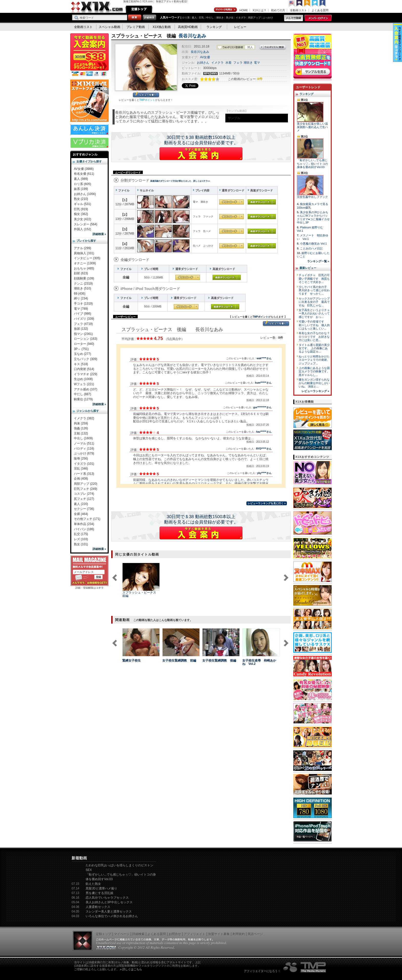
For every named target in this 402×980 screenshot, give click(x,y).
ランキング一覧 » (318, 261)
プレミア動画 (136, 27)
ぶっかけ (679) (84, 453)
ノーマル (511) (84, 443)
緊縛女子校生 (132, 661)
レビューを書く (146, 95)
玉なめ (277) (82, 354)
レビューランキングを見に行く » (267, 503)
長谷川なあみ (192, 36)
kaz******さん (264, 432)
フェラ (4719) (83, 324)
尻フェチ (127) (84, 499)
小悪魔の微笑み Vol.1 (313, 244)
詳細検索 (138, 934)
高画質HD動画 (188, 27)
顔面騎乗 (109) (84, 278)
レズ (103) (81, 539)
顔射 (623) (81, 273)
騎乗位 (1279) (83, 399)
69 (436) (80, 294)
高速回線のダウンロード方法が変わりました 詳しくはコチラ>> (180, 181)
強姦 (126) (81, 428)
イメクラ (217, 63)
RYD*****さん (264, 449)
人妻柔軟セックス (98, 907)
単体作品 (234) (84, 524)
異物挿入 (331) (84, 253)
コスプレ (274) (84, 494)
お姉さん (203, 63)
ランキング (214, 27)
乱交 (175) (81, 534)
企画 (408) (81, 479)
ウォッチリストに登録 (273, 47)
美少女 (230, 18)
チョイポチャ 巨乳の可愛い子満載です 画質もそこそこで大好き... (314, 279)
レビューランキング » (315, 391)
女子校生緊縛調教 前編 (179, 661)
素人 (194, 18)
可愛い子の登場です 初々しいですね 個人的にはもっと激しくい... (314, 325)
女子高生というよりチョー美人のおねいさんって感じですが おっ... (314, 313)
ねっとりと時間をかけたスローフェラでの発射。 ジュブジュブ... (314, 360)
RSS (307, 3)
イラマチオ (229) (86, 374)
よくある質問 (320, 10)
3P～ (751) (81, 349)
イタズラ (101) (84, 464)
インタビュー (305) (87, 258)
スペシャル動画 (109, 27)
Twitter (315, 3)
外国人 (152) (82, 229)
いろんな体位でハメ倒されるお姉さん (112, 916)
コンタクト (300, 3)
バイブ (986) (82, 314)
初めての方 (278, 10)
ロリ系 (186, 18)
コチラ (100, 588)
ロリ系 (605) (82, 184)
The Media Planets (305, 967)
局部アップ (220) (86, 484)
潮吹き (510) (82, 288)
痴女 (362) (81, 214)
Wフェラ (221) (84, 384)
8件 (260, 79)
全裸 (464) (81, 514)
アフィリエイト (195, 934)
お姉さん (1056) (85, 194)
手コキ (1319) (83, 304)
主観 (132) (81, 433)
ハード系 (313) (84, 474)
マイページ (226, 10)
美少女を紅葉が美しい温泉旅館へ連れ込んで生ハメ (312, 127)
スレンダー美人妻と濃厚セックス (109, 911)
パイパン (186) (84, 529)
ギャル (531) (82, 204)
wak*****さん (264, 358)
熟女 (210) (81, 199)
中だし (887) (82, 394)
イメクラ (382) (84, 418)
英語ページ (255, 934)
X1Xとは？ (259, 10)
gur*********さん (262, 407)
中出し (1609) (83, 438)
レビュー (240, 27)
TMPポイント (147, 100)
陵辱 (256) (81, 459)
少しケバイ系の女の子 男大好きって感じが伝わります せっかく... (314, 290)
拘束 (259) (81, 423)
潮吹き (220, 18)
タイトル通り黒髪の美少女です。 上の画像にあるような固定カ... (314, 348)
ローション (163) (86, 339)
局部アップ (254, 18)
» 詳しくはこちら (131, 969)
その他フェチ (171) (87, 519)
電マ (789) (81, 309)
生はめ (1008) (83, 379)
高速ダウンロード (262, 202)
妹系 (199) (81, 189)
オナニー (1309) (85, 263)
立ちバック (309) (86, 359)
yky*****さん (264, 473)
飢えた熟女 (93, 884)
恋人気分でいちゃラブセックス (107, 898)
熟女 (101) (81, 544)
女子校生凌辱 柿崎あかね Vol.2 (259, 662)
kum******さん (263, 383)
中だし (210, 18)
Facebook (323, 3)
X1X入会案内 (89, 55)
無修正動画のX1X (97, 7)
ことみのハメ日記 (311, 248)
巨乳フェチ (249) (86, 489)
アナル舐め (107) (86, 389)
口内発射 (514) (84, 369)
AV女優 (205, 57)
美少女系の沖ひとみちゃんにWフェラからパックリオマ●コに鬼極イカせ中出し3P (313, 217)
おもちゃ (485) (84, 268)
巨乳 (202, 18)
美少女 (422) (82, 219)
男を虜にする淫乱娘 (99, 893)
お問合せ (175, 934)
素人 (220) (81, 504)
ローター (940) (84, 344)
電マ (257, 63)
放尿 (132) (81, 329)
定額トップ (139, 9)
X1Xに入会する (201, 154)
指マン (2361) (83, 334)
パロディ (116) (84, 449)
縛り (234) (81, 298)
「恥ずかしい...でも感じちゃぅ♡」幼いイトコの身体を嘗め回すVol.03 (312, 164)
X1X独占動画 (162, 27)
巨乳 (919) (81, 209)
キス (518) (81, 364)
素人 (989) (81, 179)
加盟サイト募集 (219, 934)
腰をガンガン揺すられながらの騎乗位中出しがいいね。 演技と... (314, 383)
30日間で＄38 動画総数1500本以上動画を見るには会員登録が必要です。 (201, 140)
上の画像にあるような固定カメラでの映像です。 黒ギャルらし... (314, 371)
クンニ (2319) (83, 284)
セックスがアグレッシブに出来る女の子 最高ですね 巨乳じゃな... (314, 302)
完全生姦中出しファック (312, 197)
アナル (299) (82, 248)
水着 (228, 63)
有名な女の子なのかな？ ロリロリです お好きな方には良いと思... (316, 337)
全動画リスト (298, 10)
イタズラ (241, 18)
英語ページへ (292, 3)
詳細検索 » (99, 234)
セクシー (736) (84, 509)
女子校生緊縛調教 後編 (219, 661)
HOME (244, 10)
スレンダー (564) (86, 224)
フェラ (238, 63)
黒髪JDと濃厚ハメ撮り (101, 888)
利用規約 (239, 934)
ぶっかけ (268, 18)
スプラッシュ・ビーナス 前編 (141, 594)
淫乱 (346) (81, 469)
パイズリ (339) (84, 319)
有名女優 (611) (84, 174)
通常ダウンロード (232, 202)
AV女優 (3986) (84, 169)
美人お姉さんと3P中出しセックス (109, 902)
